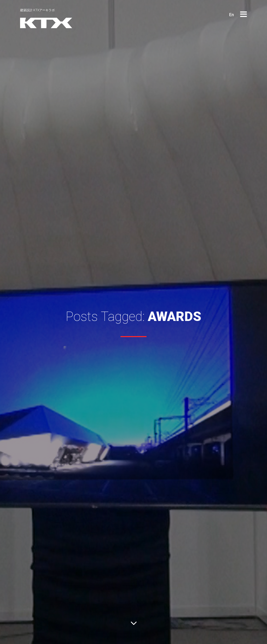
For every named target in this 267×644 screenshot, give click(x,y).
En (232, 15)
